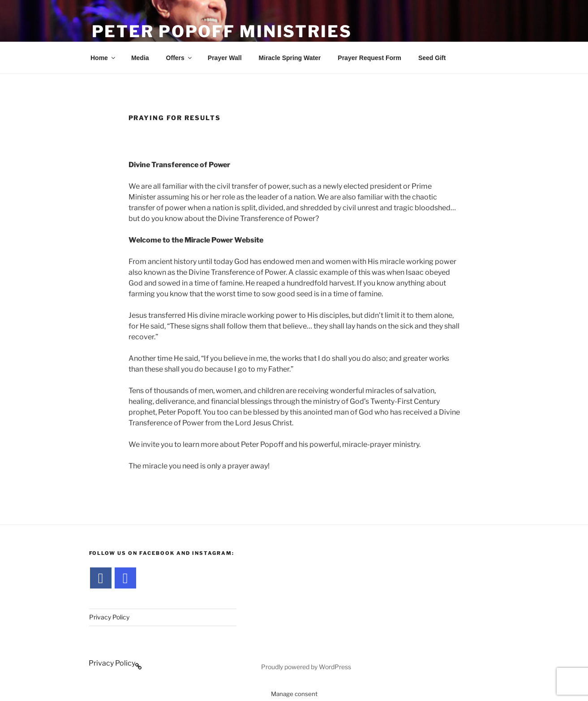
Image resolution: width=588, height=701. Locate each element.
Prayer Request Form (369, 58)
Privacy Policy (109, 617)
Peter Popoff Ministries (222, 31)
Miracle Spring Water (290, 58)
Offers (180, 58)
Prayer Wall (225, 58)
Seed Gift (432, 58)
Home (103, 58)
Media (140, 58)
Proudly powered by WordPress (306, 667)
